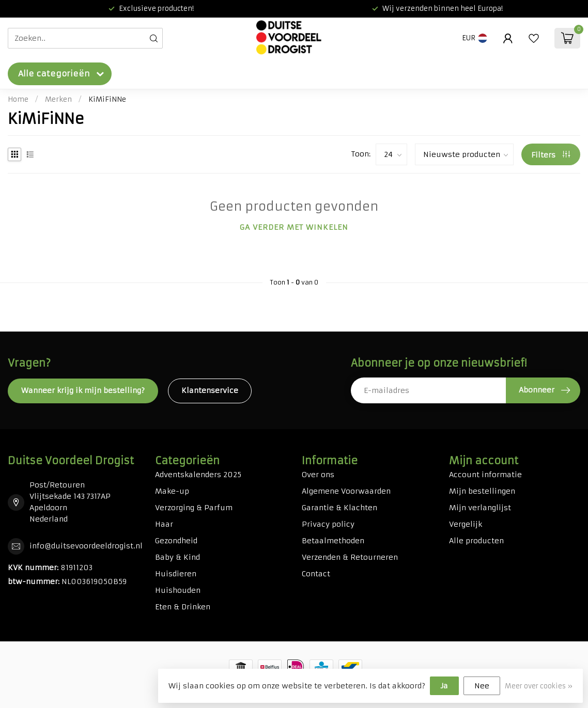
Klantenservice (210, 390)
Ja (444, 686)
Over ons (318, 475)
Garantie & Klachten (339, 508)
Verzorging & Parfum (194, 508)
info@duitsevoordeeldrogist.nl (86, 546)
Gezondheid (176, 541)
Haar (164, 524)
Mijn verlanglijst (480, 508)
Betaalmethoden (333, 541)
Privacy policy (328, 524)
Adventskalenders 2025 (198, 475)
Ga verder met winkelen (294, 227)
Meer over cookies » (539, 686)
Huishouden (178, 590)
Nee (482, 686)
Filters (551, 155)
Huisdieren (176, 574)
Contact (316, 574)
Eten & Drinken (183, 607)
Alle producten (476, 541)
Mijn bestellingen (482, 491)
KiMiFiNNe (107, 99)
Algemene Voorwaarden (346, 491)
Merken (58, 99)
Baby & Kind (177, 557)
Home (18, 99)
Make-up (172, 491)
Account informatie (485, 475)
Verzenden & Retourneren (350, 557)
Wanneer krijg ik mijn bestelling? (83, 390)
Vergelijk (466, 524)
